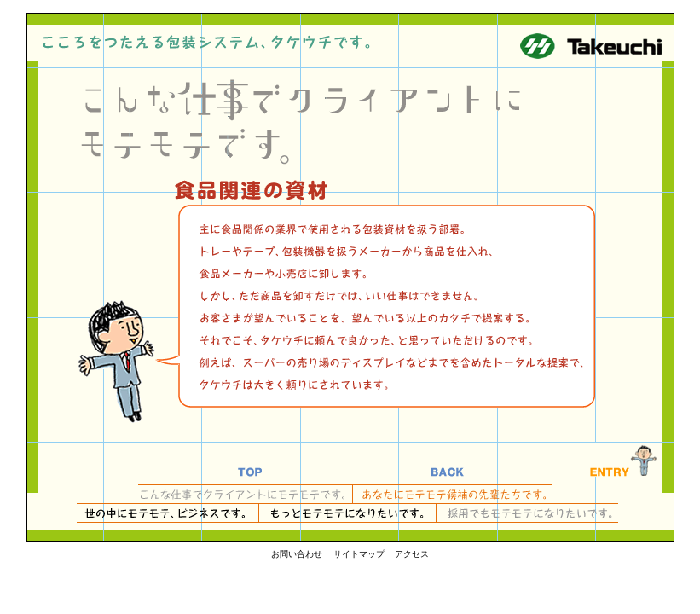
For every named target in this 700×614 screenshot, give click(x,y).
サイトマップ (359, 554)
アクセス (412, 554)
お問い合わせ (297, 554)
